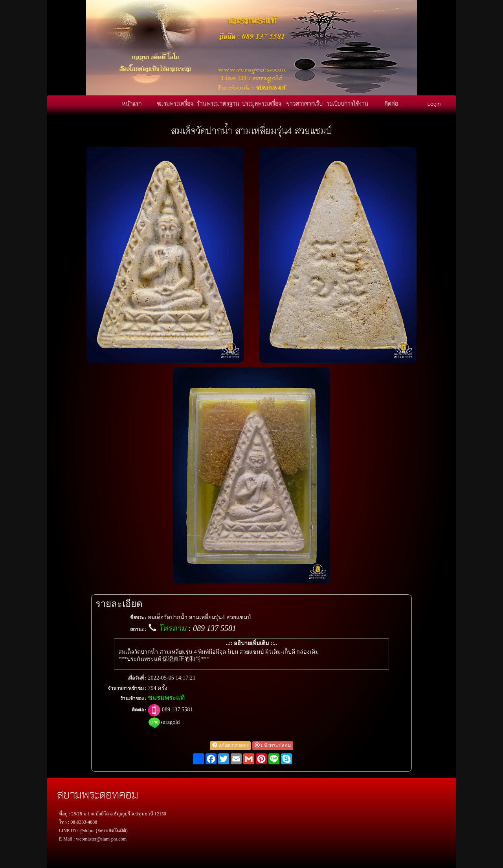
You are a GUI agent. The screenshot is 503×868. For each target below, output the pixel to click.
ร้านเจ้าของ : (133, 698)
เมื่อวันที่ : (137, 678)
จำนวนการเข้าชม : (127, 688)
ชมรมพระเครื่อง (175, 103)
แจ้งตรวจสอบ (230, 746)
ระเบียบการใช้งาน (348, 103)
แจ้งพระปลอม (273, 746)
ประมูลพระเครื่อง (262, 103)
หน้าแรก (132, 103)
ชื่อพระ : (138, 618)
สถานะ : (138, 629)
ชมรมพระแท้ (166, 698)
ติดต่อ (391, 103)
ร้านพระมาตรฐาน (218, 103)
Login (434, 103)
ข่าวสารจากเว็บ (305, 103)
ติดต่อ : (139, 710)
